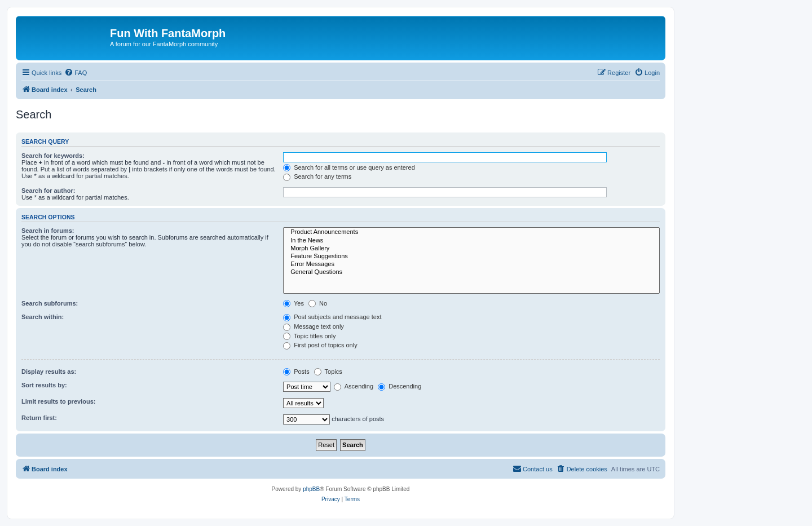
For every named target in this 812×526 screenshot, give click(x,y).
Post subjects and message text (332, 317)
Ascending (354, 386)
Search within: (43, 317)
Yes (294, 303)
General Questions (471, 272)
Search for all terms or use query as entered (349, 167)
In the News (471, 241)
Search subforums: (50, 303)
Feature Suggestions (471, 257)
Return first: (39, 418)
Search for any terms (317, 176)
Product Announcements (471, 232)
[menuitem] (76, 73)
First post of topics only (320, 345)
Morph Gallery (471, 249)
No (318, 303)
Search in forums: (48, 231)
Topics (328, 372)
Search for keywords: (53, 156)
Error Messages (471, 264)
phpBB (311, 489)
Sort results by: (44, 385)
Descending (400, 386)
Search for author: (48, 191)
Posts (296, 372)
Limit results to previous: (58, 401)
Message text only (314, 326)
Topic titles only (309, 336)
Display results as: (49, 372)
